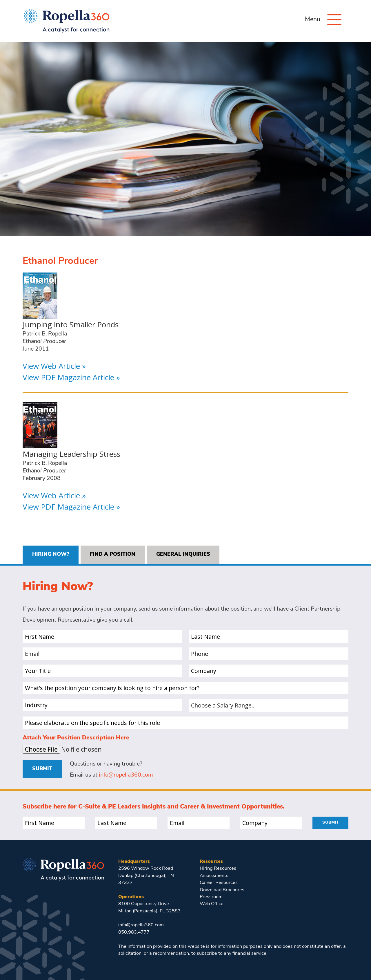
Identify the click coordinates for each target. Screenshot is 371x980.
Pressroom (211, 897)
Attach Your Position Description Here (76, 738)
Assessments (214, 876)
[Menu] (334, 20)
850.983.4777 (134, 932)
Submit (42, 769)
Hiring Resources (218, 869)
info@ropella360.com (126, 775)
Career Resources (219, 883)
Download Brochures (222, 890)
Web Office (212, 904)
